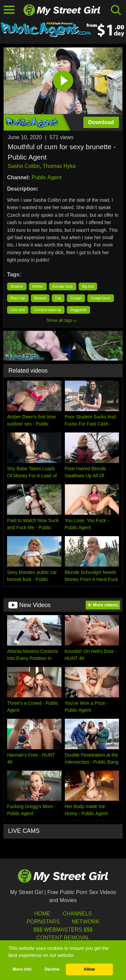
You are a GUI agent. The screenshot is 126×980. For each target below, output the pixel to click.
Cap (58, 298)
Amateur (17, 286)
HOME (42, 914)
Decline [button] (52, 969)
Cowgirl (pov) (101, 298)
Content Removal (63, 938)
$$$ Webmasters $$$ (63, 930)
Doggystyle (78, 310)
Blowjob (40, 298)
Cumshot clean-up (48, 310)
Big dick (88, 286)
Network (86, 922)
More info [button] (22, 969)
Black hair (18, 298)
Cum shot (18, 310)
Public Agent (47, 177)
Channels (77, 914)
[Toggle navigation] (9, 10)
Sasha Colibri (24, 166)
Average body (63, 286)
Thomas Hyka (59, 166)
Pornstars (43, 922)
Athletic (38, 286)
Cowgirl (76, 298)
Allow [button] (89, 969)
